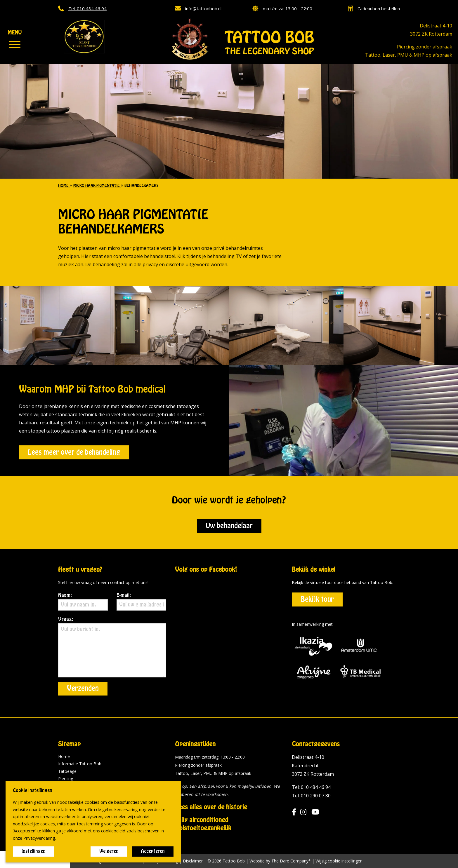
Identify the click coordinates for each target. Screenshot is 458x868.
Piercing (66, 779)
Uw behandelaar (229, 526)
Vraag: (112, 647)
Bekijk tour (317, 599)
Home (64, 756)
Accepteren (153, 851)
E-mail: (141, 602)
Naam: (83, 602)
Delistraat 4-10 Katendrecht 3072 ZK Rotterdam (313, 766)
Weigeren (109, 851)
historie (237, 807)
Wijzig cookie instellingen (339, 861)
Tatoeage (67, 771)
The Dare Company (290, 861)
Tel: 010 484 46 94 (311, 787)
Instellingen (34, 851)
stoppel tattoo (44, 431)
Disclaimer (193, 861)
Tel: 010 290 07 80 (311, 796)
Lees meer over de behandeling (74, 452)
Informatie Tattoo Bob (80, 764)
